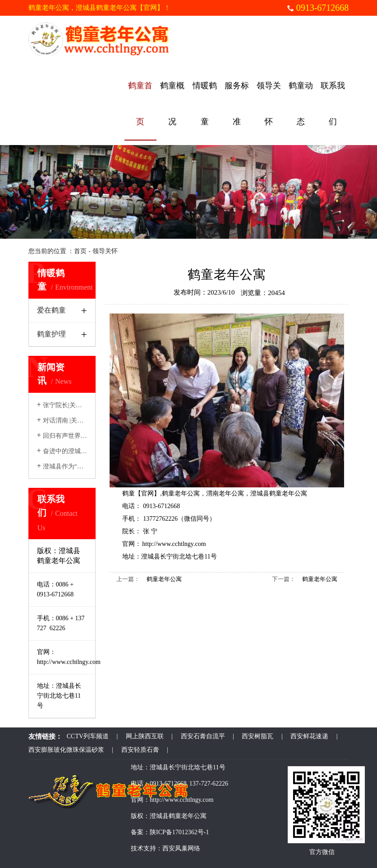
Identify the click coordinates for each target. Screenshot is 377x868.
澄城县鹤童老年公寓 (279, 493)
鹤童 (129, 493)
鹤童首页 (140, 104)
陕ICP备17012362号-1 (179, 832)
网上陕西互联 (145, 736)
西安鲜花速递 (309, 736)
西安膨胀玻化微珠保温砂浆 (66, 750)
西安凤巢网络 (181, 848)
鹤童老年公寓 (181, 493)
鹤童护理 (51, 334)
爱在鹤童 (51, 310)
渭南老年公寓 (225, 493)
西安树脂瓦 (257, 736)
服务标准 (237, 104)
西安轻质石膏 (140, 750)
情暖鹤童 (205, 104)
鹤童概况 (172, 104)
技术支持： (147, 848)
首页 (80, 251)
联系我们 (333, 104)
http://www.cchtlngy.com (174, 544)
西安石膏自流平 (203, 736)
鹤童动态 (301, 104)
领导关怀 (269, 104)
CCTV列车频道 (88, 736)
